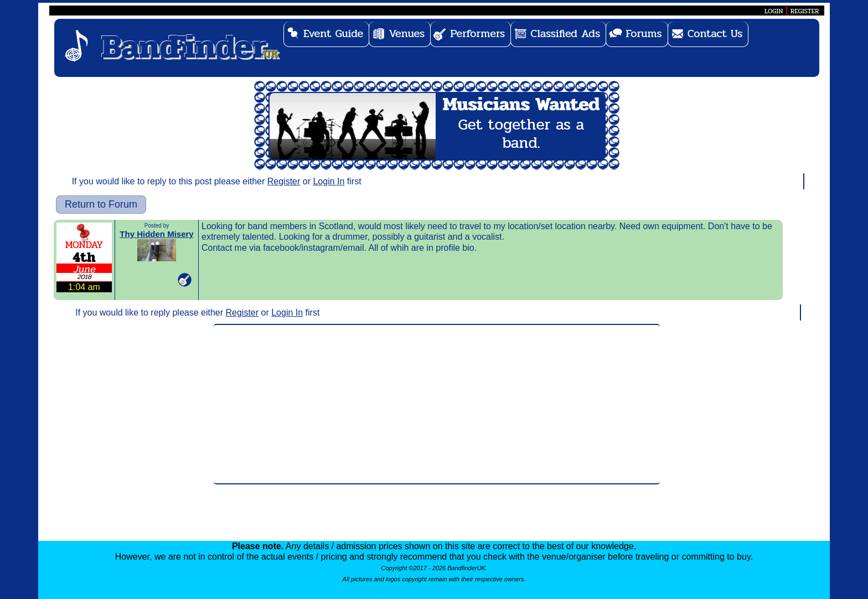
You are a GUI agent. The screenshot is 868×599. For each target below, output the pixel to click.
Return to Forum (101, 204)
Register (284, 181)
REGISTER (805, 11)
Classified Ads (565, 33)
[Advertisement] (437, 404)
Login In (329, 181)
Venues (407, 33)
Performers (477, 33)
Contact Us (715, 33)
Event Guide (334, 33)
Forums (644, 33)
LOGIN (774, 11)
